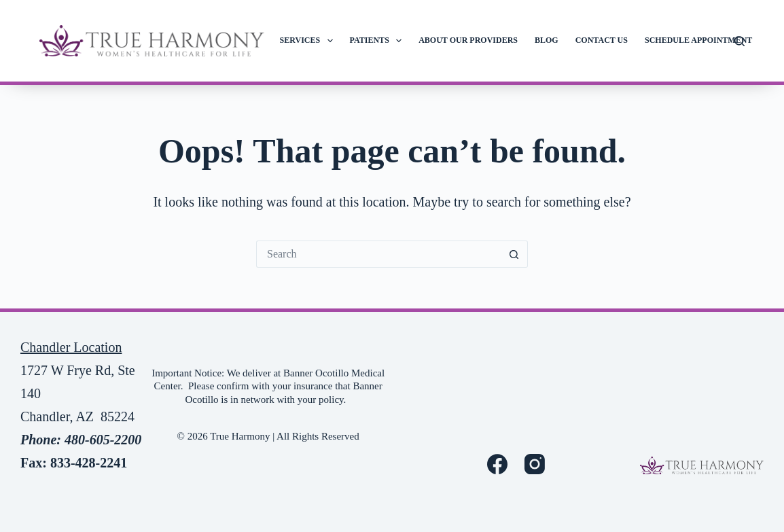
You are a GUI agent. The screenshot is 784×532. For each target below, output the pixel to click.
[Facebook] (497, 464)
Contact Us (602, 40)
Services (309, 41)
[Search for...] (378, 254)
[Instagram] (535, 464)
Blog (547, 40)
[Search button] (514, 254)
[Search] (740, 41)
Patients (379, 41)
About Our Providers (468, 40)
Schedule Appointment (698, 40)
